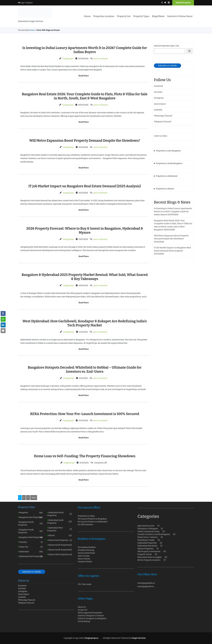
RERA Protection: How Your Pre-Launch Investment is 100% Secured (85, 414)
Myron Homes (84, 559)
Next (34, 498)
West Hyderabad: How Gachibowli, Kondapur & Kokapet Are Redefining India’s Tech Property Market (85, 323)
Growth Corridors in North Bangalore (154, 534)
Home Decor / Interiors (148, 537)
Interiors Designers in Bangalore (92, 618)
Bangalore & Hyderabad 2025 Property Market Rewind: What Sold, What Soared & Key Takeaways (85, 277)
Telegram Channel (163, 122)
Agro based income (146, 526)
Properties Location (104, 16)
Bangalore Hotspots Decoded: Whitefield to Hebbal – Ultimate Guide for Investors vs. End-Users (85, 370)
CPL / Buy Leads (85, 584)
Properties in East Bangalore (168, 151)
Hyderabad (30, 552)
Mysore (60, 535)
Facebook (158, 86)
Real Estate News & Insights (150, 557)
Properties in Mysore (165, 189)
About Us (82, 607)
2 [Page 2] (24, 498)
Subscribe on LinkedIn (168, 65)
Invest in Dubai (160, 136)
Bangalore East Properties (30, 517)
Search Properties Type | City (166, 46)
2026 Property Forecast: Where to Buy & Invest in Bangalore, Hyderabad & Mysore (85, 231)
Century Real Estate (86, 553)
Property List (124, 16)
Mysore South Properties (60, 550)
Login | (22, 3)
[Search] (189, 51)
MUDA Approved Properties (90, 613)
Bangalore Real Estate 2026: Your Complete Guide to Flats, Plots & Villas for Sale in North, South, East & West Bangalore (85, 96)
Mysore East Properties (60, 540)
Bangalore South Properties (30, 531)
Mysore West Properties (60, 554)
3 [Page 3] (28, 498)
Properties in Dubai (86, 516)
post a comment (101, 59)
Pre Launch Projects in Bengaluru (92, 519)
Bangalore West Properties (30, 537)
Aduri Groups (84, 556)
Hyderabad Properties (147, 543)
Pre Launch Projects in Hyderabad (93, 522)
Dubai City (30, 547)
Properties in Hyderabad (167, 176)
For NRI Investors (85, 525)
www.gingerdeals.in (146, 583)
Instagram (159, 98)
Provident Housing (86, 550)
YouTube (158, 92)
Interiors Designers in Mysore (91, 616)
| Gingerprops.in (91, 638)
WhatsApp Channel (163, 116)
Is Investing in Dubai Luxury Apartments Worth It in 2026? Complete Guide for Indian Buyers (85, 50)
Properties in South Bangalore (169, 163)
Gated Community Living (148, 531)
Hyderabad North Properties (60, 514)
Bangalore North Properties (30, 524)
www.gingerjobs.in (146, 586)
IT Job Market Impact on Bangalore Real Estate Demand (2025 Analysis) (85, 186)
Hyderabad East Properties (30, 556)
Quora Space (160, 104)
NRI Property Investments (149, 552)
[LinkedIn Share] (3, 325)
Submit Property (183, 3)
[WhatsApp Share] (3, 319)
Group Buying (84, 621)
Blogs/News (158, 16)
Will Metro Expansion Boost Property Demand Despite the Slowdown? (85, 141)
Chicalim (30, 542)
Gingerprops (68, 59)
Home (87, 16)
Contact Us (83, 610)
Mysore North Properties (60, 545)
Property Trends (145, 554)
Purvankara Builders (87, 547)
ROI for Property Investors (149, 560)
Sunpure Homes (85, 562)
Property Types (141, 16)
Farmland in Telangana (148, 529)
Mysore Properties (145, 549)
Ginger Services (139, 638)
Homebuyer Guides (146, 540)
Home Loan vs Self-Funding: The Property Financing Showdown (85, 456)
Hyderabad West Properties (60, 529)
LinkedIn (158, 110)
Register (29, 3)
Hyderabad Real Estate (147, 546)
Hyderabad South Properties (60, 522)
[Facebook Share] (3, 313)
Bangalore (30, 513)
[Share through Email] (3, 331)
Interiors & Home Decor (180, 16)
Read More (84, 76)
